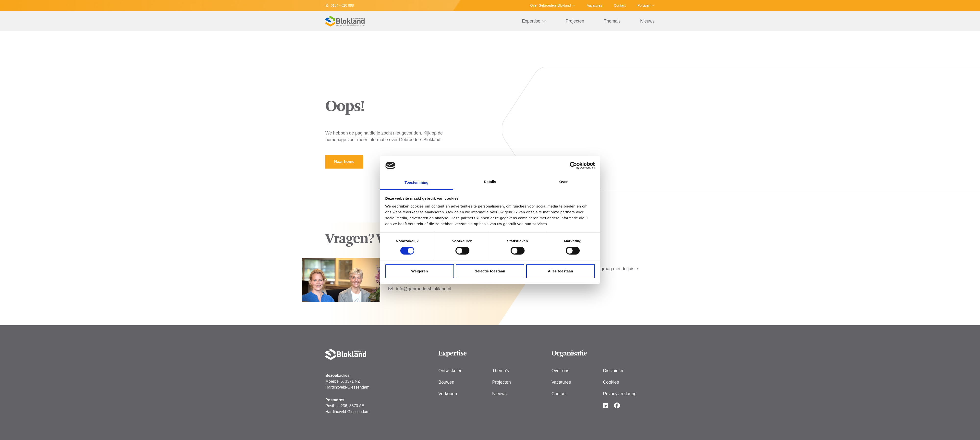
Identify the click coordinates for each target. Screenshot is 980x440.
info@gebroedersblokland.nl (420, 289)
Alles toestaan (560, 271)
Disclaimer (613, 371)
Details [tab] (490, 182)
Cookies (611, 382)
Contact (620, 5)
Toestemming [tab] (416, 182)
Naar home (344, 162)
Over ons (560, 371)
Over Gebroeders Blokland (553, 5)
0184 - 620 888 (342, 5)
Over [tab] (564, 182)
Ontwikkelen (450, 371)
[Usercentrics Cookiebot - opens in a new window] (573, 165)
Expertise (534, 21)
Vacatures (595, 5)
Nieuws (647, 21)
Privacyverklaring (620, 394)
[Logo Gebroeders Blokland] (345, 21)
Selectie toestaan (490, 271)
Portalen (646, 5)
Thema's (612, 21)
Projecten (575, 21)
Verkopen (448, 394)
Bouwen (446, 382)
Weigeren (419, 271)
